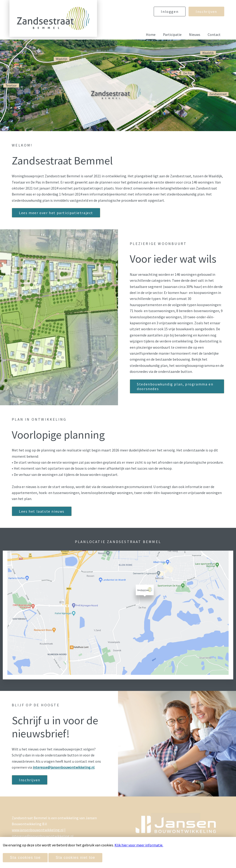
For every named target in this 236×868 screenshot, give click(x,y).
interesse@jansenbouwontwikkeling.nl (43, 836)
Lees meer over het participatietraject (56, 213)
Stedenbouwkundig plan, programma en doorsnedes (175, 386)
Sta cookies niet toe (75, 858)
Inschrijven (206, 11)
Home (151, 34)
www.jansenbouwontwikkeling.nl (38, 830)
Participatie (172, 34)
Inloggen (170, 11)
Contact (214, 34)
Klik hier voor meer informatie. (139, 845)
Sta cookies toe (25, 858)
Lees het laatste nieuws (42, 511)
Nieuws (195, 34)
